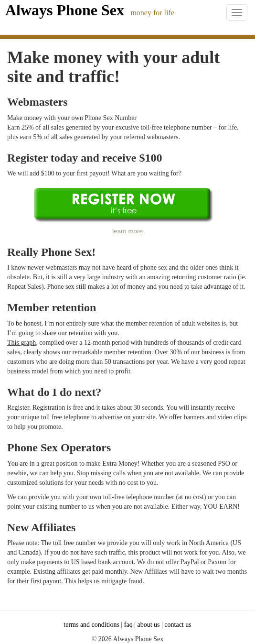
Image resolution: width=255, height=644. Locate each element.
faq (128, 625)
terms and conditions (91, 625)
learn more (127, 231)
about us (148, 625)
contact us (178, 625)
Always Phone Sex (65, 10)
